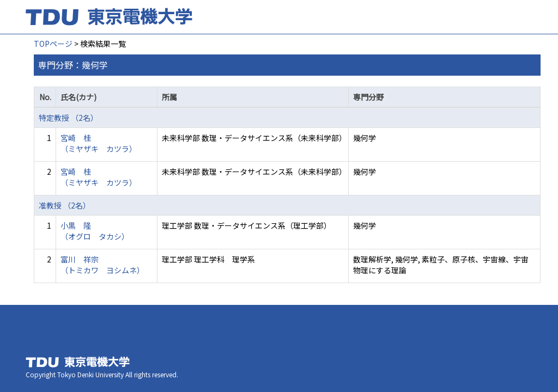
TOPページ (53, 44)
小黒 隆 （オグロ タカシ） (95, 231)
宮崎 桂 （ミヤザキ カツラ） (99, 143)
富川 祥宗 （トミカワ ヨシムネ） (102, 265)
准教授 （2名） (65, 205)
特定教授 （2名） (68, 118)
